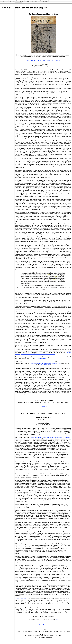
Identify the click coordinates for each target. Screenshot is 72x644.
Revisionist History (41, 354)
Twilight (37, 1)
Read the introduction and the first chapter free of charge (43, 61)
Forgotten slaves (4, 3)
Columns (55, 3)
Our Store (29, 1)
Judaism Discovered (20, 599)
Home (4, 1)
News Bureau (20, 1)
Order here (43, 407)
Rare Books (26, 3)
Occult (18, 3)
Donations (41, 3)
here (57, 620)
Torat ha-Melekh (11, 3)
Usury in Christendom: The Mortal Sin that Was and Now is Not (46, 363)
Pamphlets (45, 1)
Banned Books (12, 1)
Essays (33, 3)
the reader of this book (40, 358)
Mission (48, 3)
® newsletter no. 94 (50, 354)
